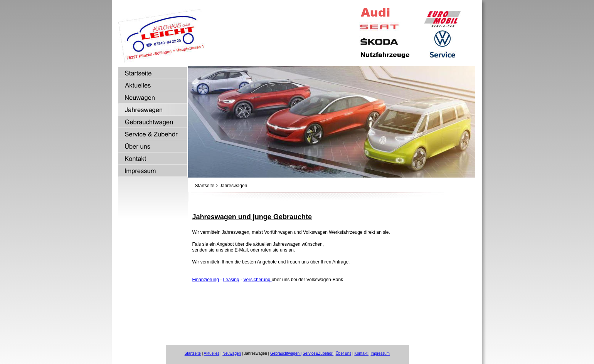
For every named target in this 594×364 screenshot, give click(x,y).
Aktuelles (212, 353)
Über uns (344, 353)
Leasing (231, 280)
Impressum (380, 353)
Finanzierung (206, 280)
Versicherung (257, 280)
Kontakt (361, 353)
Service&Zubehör (318, 353)
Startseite (193, 353)
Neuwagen (232, 353)
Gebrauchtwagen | (286, 353)
